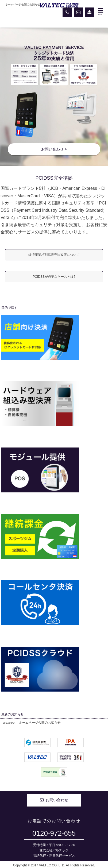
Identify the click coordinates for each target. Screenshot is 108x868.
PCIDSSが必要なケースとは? (54, 277)
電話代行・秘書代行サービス (54, 856)
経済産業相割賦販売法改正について (54, 255)
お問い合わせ (54, 149)
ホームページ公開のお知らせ (32, 723)
